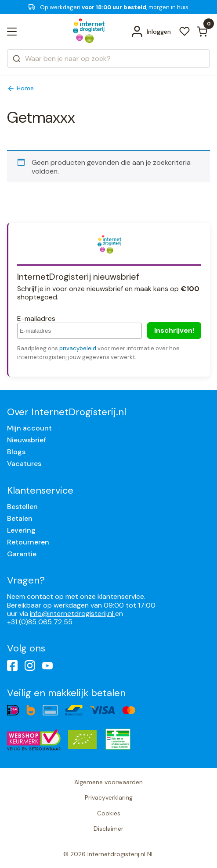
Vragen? (26, 580)
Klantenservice (40, 490)
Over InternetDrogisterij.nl (67, 412)
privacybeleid (78, 348)
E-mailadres (36, 318)
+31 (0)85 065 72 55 (40, 622)
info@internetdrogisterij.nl (72, 614)
